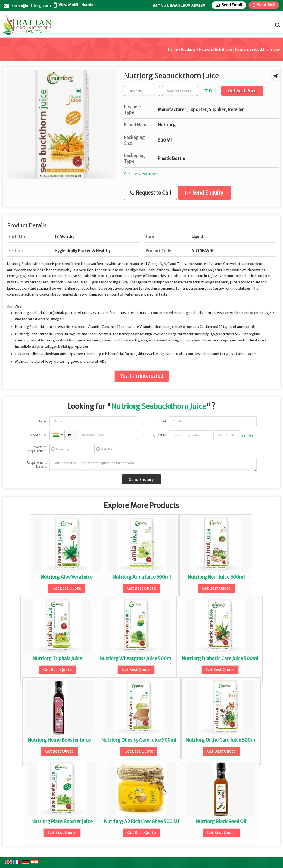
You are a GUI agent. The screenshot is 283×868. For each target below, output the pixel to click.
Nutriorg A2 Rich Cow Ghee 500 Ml (141, 822)
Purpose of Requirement (37, 449)
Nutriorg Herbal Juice (215, 49)
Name (42, 421)
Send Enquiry (204, 193)
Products (188, 49)
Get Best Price (242, 91)
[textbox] (180, 91)
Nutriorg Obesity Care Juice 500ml (139, 740)
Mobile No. (38, 435)
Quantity (159, 435)
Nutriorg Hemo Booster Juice (59, 740)
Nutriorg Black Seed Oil (221, 822)
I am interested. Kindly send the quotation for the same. (153, 465)
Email (162, 421)
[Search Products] (277, 25)
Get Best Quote (67, 588)
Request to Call (151, 193)
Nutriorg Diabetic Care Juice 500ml (220, 659)
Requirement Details (37, 465)
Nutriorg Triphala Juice (57, 659)
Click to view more (141, 174)
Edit (210, 91)
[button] (77, 5)
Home (173, 49)
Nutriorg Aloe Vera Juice (67, 577)
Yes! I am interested (142, 376)
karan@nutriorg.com (31, 6)
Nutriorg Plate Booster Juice (62, 822)
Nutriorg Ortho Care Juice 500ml (221, 740)
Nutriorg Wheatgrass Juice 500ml (136, 659)
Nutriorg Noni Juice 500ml (216, 577)
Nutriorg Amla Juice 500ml (142, 577)
